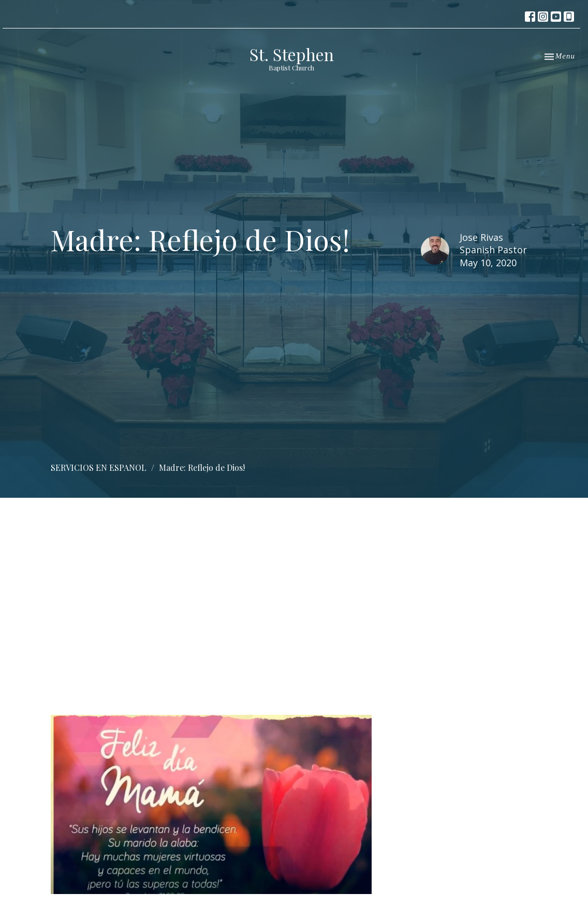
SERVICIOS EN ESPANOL (99, 467)
